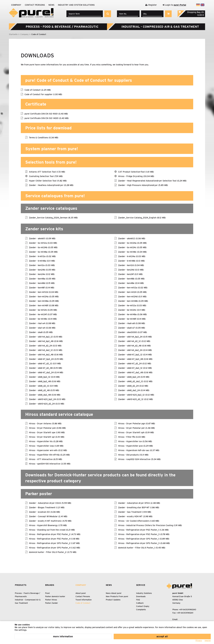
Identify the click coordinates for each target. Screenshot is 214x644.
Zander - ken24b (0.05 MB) (42, 270)
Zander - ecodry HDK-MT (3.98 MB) (135, 516)
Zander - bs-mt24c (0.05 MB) (132, 247)
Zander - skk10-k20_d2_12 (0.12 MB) (136, 399)
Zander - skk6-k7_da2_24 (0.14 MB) (46, 372)
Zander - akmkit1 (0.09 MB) (42, 238)
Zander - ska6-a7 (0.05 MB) (132, 328)
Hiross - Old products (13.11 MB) (133, 455)
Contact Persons (35, 5)
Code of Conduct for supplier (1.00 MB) (43, 94)
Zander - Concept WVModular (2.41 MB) (48, 516)
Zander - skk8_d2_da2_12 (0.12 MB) (135, 381)
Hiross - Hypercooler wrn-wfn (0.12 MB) (48, 450)
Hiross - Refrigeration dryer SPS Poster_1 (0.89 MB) (144, 539)
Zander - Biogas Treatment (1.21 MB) (47, 507)
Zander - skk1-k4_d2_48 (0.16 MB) (134, 346)
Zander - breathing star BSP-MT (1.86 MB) (139, 507)
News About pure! (114, 593)
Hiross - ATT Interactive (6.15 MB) (46, 459)
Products (21, 585)
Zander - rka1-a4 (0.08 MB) (42, 323)
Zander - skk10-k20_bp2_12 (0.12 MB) (136, 395)
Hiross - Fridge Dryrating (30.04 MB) (136, 176)
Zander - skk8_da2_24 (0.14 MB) (134, 390)
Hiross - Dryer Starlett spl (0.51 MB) (47, 437)
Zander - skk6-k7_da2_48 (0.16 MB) (135, 372)
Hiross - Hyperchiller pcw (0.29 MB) (136, 446)
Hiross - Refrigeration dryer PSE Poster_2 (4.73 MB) (55, 534)
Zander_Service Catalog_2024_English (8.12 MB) (142, 217)
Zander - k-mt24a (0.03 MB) (132, 256)
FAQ (138, 600)
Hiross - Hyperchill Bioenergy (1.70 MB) (48, 525)
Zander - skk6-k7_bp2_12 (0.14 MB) (135, 354)
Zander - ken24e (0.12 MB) (42, 274)
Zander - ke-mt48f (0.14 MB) (132, 319)
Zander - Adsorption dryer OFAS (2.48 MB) (139, 503)
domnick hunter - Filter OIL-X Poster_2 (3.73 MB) (53, 552)
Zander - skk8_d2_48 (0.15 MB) (44, 390)
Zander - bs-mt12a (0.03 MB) (43, 243)
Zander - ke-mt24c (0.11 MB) (132, 310)
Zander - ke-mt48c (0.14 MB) (43, 319)
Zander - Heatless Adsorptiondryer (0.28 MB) (51, 185)
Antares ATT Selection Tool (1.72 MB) (47, 172)
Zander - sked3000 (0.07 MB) (133, 332)
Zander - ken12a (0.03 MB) (42, 265)
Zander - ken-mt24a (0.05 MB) (44, 296)
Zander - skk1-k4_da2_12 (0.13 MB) (46, 350)
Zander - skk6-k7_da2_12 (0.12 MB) (135, 368)
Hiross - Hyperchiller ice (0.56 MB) (135, 441)
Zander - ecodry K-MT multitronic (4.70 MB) (50, 521)
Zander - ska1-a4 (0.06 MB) (42, 328)
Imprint (208, 641)
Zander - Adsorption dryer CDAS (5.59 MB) (50, 503)
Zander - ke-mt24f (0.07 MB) (43, 314)
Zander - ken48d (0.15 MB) (42, 283)
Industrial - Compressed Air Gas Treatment (160, 27)
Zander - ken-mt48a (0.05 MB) (44, 301)
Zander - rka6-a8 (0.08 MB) (132, 323)
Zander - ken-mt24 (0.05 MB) (132, 292)
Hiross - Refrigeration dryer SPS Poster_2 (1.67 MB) (54, 543)
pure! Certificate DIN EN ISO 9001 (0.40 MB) (46, 114)
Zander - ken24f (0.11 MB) (130, 274)
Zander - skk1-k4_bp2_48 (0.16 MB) (46, 341)
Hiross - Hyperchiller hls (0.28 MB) (46, 441)
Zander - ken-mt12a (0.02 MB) (133, 287)
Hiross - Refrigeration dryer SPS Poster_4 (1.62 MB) (55, 548)
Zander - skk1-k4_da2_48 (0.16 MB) (46, 354)
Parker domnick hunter (55, 596)
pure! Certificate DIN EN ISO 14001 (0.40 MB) (47, 118)
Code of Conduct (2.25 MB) (38, 90)
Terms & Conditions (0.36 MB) (44, 137)
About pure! (81, 593)
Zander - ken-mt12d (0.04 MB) (44, 292)
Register (151, 5)
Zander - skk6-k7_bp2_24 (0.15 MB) (46, 359)
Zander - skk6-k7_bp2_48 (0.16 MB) (135, 359)
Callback (140, 603)
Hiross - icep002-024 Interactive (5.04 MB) (139, 459)
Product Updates (113, 600)
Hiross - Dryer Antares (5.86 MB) (45, 423)
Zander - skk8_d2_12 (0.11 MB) (43, 386)
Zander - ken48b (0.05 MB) (131, 279)
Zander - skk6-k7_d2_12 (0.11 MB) (45, 363)
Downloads (141, 596)
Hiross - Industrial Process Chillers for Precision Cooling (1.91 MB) (150, 525)
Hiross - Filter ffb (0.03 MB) (132, 437)
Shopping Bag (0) (195, 12)
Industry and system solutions (76, 5)
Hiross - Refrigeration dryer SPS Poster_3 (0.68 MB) (144, 543)
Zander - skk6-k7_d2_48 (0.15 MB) (46, 368)
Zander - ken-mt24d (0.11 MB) (132, 296)
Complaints (141, 610)
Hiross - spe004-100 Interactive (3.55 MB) (50, 464)
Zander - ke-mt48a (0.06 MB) (132, 314)
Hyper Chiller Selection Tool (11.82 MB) (48, 181)
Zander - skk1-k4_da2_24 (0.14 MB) (135, 350)
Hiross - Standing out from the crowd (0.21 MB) (52, 530)
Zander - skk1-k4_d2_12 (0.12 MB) (134, 341)
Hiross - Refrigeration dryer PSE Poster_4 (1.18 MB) (54, 539)
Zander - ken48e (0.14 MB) (131, 283)
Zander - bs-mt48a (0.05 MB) (43, 252)
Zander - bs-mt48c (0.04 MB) (132, 252)
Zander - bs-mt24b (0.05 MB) (43, 247)
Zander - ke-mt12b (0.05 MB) (43, 310)
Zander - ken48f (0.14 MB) (42, 287)
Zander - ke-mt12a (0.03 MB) (132, 305)
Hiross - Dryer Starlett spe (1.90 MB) (47, 432)
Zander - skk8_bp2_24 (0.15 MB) (134, 377)
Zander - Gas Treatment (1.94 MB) (135, 512)
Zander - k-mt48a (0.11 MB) (42, 261)
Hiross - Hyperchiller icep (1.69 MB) (46, 446)
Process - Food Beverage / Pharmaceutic (62, 27)
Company (16, 5)
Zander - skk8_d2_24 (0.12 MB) (133, 386)
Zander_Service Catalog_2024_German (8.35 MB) (53, 217)
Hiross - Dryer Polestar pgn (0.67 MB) (137, 423)
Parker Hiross (51, 600)
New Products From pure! (117, 596)
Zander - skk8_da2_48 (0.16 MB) (45, 395)
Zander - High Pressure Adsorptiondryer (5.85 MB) (143, 185)
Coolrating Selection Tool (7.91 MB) (46, 176)
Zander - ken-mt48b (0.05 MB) (133, 301)
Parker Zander (51, 603)
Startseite (13, 34)
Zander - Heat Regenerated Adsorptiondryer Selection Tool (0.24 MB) (152, 181)
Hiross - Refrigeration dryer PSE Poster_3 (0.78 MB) (144, 534)
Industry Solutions (144, 593)
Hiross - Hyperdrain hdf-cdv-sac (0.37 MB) (139, 450)
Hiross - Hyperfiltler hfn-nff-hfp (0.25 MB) (49, 455)
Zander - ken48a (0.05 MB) (42, 279)
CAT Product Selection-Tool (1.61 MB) (136, 172)
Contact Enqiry (143, 606)
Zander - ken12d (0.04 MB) (131, 265)
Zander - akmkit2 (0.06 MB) (132, 238)
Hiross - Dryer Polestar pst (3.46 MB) (136, 428)
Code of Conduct (83, 603)
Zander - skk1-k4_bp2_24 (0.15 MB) (135, 337)
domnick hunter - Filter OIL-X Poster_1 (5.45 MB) (142, 548)
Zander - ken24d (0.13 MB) (131, 270)
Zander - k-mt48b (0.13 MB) (131, 261)
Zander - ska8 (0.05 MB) (41, 332)
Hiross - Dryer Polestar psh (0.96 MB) (47, 428)
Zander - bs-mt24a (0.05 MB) (132, 243)
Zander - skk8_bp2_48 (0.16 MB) (45, 381)
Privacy (199, 641)
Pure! (47, 593)
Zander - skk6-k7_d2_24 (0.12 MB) (135, 363)
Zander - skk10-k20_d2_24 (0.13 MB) (47, 404)
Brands (50, 585)
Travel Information (84, 600)
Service (141, 585)
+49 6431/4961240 (187, 610)
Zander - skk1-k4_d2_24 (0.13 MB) (45, 346)
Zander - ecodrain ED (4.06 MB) (45, 512)
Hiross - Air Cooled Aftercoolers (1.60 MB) (139, 521)
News (51, 5)
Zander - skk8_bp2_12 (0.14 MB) (44, 377)
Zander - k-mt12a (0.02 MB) (42, 256)
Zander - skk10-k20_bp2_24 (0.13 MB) (47, 399)
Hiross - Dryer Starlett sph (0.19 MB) (136, 432)
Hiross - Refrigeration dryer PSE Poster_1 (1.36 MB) (143, 530)
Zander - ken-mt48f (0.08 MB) (44, 305)
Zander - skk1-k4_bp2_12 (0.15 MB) (46, 337)
